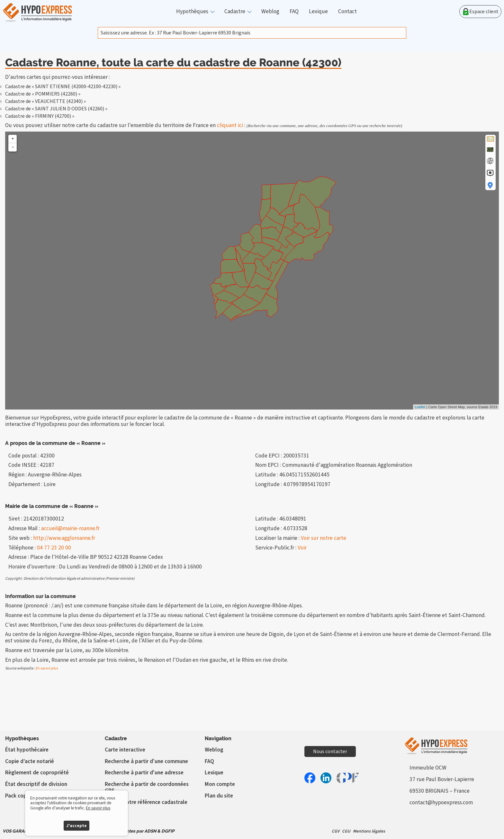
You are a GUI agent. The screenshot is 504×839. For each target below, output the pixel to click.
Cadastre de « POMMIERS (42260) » (43, 94)
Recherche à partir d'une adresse (144, 773)
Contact (347, 12)
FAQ (294, 12)
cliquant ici (230, 125)
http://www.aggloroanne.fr (64, 538)
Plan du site (219, 796)
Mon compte (220, 784)
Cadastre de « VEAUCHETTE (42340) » (45, 101)
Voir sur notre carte (324, 538)
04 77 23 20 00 (54, 548)
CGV (336, 831)
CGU (346, 831)
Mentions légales (369, 831)
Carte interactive (125, 750)
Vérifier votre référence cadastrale (146, 802)
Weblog (270, 12)
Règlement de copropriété (37, 773)
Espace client (480, 12)
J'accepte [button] (76, 826)
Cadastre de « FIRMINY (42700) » (40, 116)
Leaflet (420, 407)
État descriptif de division (36, 784)
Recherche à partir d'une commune (146, 761)
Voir (302, 548)
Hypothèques (192, 12)
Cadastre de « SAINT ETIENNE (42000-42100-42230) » (63, 87)
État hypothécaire (27, 750)
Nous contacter (330, 751)
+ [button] (13, 139)
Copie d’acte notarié (30, 761)
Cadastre (235, 12)
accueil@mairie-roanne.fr (70, 528)
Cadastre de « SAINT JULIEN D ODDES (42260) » (56, 109)
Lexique (318, 12)
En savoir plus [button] (98, 808)
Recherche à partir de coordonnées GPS (147, 787)
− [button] (13, 147)
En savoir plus (47, 668)
